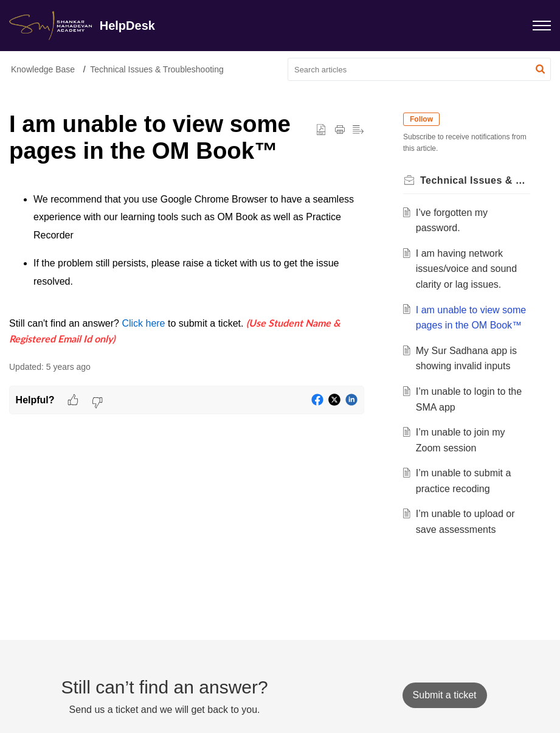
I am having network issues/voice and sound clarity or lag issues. (466, 269)
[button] (540, 69)
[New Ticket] (445, 695)
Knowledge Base (43, 69)
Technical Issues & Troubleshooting (157, 69)
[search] (419, 69)
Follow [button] (421, 119)
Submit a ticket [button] (445, 695)
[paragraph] (187, 269)
